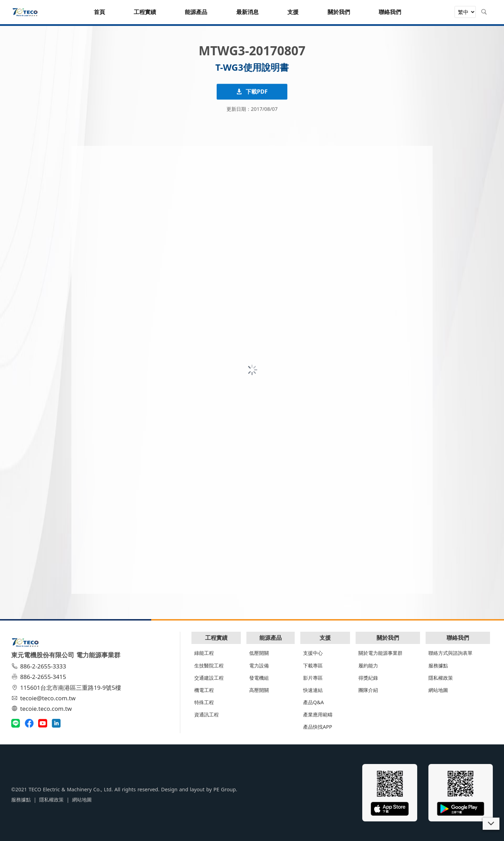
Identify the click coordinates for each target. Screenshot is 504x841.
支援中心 (313, 653)
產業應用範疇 (318, 714)
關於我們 (388, 638)
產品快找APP (318, 727)
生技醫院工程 (209, 665)
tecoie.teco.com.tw (43, 709)
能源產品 (271, 638)
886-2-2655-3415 (40, 677)
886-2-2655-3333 (40, 666)
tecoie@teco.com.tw (44, 698)
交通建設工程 (209, 678)
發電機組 (259, 678)
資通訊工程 (206, 714)
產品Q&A (313, 702)
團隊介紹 (368, 690)
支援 (325, 638)
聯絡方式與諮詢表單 (450, 653)
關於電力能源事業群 (380, 653)
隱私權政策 (441, 678)
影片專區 (313, 678)
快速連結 (313, 690)
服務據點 (438, 665)
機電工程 (204, 690)
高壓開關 (259, 690)
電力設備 (259, 665)
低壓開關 (259, 653)
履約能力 (368, 665)
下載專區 (313, 665)
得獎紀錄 (368, 678)
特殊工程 (204, 702)
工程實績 (216, 638)
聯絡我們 (458, 638)
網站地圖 (438, 690)
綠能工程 (204, 653)
